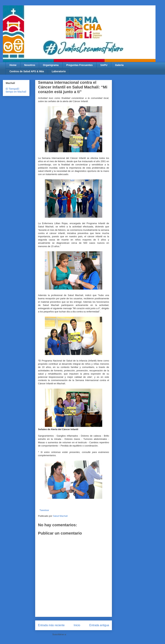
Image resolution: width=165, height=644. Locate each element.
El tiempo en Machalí (16, 90)
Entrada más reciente (51, 625)
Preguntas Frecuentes (80, 65)
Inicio (77, 625)
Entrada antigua (99, 625)
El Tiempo (11, 89)
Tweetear (44, 510)
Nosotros (30, 65)
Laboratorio (59, 71)
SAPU (104, 65)
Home (13, 65)
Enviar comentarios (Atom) (81, 634)
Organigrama (51, 65)
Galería (119, 65)
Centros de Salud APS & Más (27, 71)
